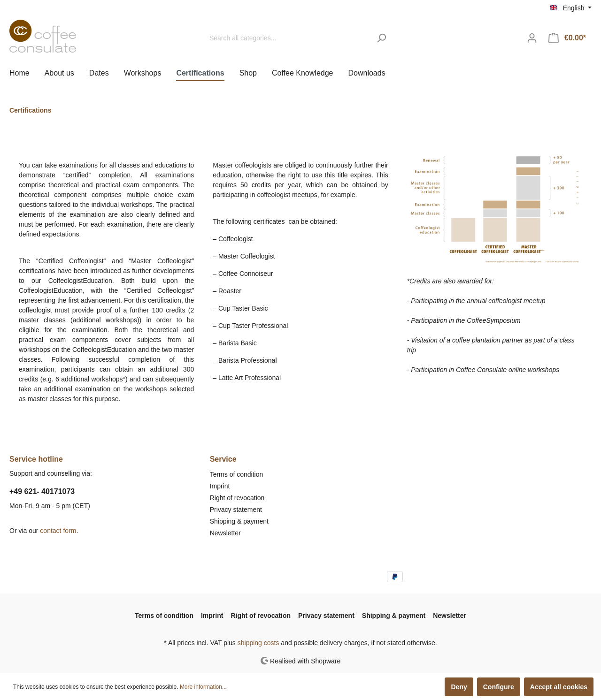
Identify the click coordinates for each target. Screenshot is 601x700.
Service (223, 459)
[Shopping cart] (567, 38)
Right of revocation (237, 498)
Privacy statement (236, 510)
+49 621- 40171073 (42, 491)
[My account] (532, 38)
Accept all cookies (559, 687)
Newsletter (225, 533)
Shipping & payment (239, 521)
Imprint (220, 486)
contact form (58, 531)
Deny (459, 687)
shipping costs (258, 643)
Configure (499, 687)
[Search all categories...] (288, 38)
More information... (203, 687)
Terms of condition (237, 474)
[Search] (381, 38)
